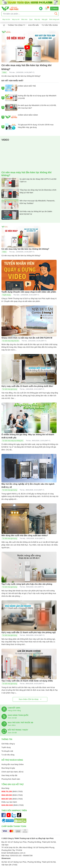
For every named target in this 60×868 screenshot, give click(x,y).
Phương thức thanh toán (11, 779)
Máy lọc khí (16, 19)
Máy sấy (37, 19)
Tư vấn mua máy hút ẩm (11, 341)
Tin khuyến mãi (7, 751)
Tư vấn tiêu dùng (50, 25)
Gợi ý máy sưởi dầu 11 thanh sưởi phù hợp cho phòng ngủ (29, 632)
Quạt (31, 19)
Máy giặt (45, 19)
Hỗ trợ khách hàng (12, 760)
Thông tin (7, 739)
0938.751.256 (7, 791)
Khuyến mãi (33, 25)
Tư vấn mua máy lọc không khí (13, 441)
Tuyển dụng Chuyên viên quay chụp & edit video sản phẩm (29, 292)
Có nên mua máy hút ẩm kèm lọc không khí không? (25, 249)
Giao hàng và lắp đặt (9, 775)
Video (4, 72)
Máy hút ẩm (6, 19)
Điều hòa (24, 19)
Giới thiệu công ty (8, 744)
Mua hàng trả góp (8, 768)
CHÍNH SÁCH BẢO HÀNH (21, 117)
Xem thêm (12, 725)
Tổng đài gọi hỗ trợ (12, 784)
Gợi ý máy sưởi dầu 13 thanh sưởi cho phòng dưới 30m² (27, 386)
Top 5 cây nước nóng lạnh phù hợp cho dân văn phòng (27, 584)
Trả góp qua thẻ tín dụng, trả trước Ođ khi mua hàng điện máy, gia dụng (29, 127)
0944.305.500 (7, 795)
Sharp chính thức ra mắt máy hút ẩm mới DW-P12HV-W (27, 338)
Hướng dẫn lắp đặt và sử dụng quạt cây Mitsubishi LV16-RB (31, 98)
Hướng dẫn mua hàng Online (13, 764)
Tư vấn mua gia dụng (10, 389)
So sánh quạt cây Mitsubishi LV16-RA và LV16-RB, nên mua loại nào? (31, 107)
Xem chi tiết (12, 718)
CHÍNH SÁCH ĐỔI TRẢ (20, 88)
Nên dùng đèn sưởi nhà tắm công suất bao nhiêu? (25, 535)
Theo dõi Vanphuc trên (14, 811)
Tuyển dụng (6, 295)
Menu (54, 8)
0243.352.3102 (7, 805)
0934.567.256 (7, 799)
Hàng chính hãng (14, 710)
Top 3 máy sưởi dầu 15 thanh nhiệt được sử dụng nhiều (27, 681)
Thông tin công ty (17, 25)
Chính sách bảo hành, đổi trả (12, 772)
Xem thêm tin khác (30, 699)
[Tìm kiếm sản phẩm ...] (28, 14)
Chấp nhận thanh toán (14, 826)
